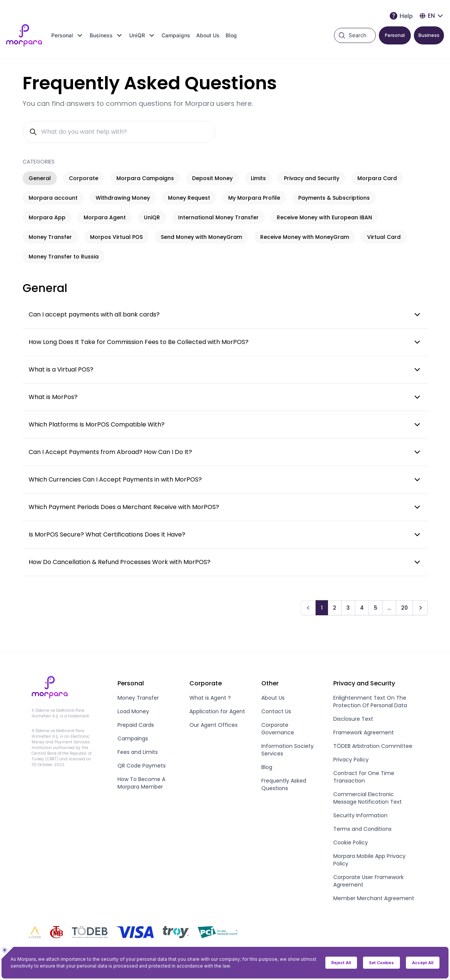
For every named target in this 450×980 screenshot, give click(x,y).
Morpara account (53, 198)
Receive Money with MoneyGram (305, 237)
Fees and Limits (138, 752)
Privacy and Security (312, 178)
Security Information (360, 815)
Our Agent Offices (214, 725)
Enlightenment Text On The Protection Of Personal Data (370, 702)
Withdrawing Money (123, 198)
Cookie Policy (351, 842)
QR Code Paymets (142, 766)
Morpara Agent (105, 217)
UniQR (152, 217)
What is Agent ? (210, 698)
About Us (208, 35)
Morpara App (47, 217)
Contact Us (276, 711)
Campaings (133, 738)
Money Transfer (50, 237)
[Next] (420, 608)
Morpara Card (377, 178)
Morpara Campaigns (145, 178)
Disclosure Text (353, 719)
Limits (258, 178)
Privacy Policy (351, 760)
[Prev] (308, 608)
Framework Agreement (364, 732)
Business (429, 35)
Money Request (189, 198)
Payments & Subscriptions (334, 198)
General (40, 178)
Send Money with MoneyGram (201, 237)
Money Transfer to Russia (64, 257)
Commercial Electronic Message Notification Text (368, 798)
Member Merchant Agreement (374, 898)
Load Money (133, 711)
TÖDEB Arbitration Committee (373, 746)
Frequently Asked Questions (284, 784)
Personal (395, 35)
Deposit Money (212, 178)
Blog (231, 35)
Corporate (84, 178)
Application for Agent (217, 711)
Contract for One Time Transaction (364, 777)
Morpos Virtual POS (116, 237)
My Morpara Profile (254, 198)
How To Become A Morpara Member (141, 783)
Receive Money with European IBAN (324, 217)
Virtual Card (384, 237)
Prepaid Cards (136, 725)
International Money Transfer (218, 217)
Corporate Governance (278, 729)
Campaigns (176, 35)
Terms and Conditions (362, 829)
